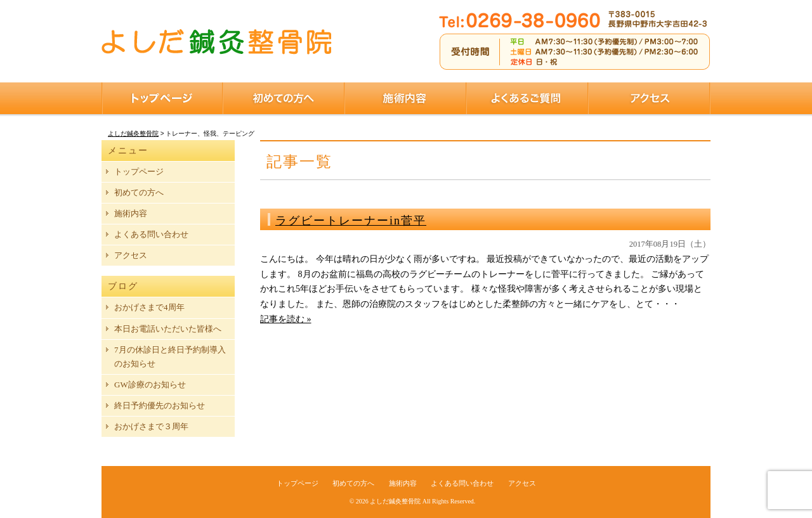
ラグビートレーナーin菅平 (351, 221)
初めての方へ (284, 98)
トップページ (162, 98)
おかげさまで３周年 (151, 426)
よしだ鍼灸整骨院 (395, 501)
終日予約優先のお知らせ (160, 405)
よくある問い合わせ (151, 234)
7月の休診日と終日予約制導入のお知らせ (170, 357)
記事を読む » (286, 319)
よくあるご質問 (527, 98)
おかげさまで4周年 (149, 307)
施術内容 (405, 98)
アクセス (649, 98)
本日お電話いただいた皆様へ (168, 329)
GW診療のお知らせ (150, 385)
